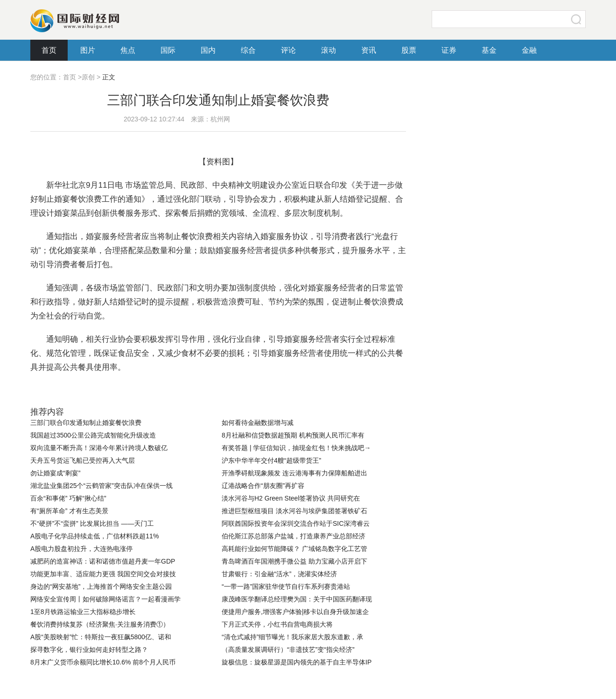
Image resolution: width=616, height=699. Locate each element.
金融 (529, 50)
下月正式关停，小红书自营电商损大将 (277, 624)
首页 (49, 50)
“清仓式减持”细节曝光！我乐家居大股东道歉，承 (292, 637)
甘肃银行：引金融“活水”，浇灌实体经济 (279, 574)
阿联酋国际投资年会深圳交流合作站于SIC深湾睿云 (296, 523)
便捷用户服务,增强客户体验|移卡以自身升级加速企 (295, 612)
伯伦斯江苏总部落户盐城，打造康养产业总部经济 (294, 536)
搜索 (576, 19)
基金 (489, 50)
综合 (248, 50)
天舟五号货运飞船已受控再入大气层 (83, 460)
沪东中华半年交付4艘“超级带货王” (271, 460)
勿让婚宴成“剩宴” (55, 473)
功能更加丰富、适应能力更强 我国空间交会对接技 (103, 574)
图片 (88, 50)
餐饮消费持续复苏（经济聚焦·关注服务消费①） (100, 624)
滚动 (329, 50)
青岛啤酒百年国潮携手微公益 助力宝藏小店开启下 (294, 561)
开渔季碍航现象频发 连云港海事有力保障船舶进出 (294, 473)
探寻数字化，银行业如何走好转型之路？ (89, 650)
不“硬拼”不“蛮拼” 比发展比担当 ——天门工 (92, 523)
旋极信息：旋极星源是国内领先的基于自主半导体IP (297, 662)
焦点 (128, 50)
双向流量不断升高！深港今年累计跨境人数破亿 (99, 448)
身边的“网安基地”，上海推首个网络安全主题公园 (101, 586)
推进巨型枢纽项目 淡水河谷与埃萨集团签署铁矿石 (294, 511)
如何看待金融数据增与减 (258, 423)
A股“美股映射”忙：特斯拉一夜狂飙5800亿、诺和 (101, 637)
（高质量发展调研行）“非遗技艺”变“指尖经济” (288, 650)
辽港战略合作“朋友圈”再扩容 (263, 486)
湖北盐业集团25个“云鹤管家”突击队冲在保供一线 (101, 486)
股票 (409, 50)
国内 (208, 50)
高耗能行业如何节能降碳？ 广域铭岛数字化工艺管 (294, 549)
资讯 (369, 50)
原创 (88, 77)
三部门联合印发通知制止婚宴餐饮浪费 (86, 423)
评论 (288, 50)
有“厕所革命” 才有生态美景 (69, 511)
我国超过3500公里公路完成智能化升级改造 (93, 435)
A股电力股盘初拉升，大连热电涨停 (81, 549)
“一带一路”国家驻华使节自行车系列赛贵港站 (286, 586)
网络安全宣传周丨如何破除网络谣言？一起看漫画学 (105, 599)
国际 (168, 50)
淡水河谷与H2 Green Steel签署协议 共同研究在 (291, 498)
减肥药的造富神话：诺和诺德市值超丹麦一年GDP (103, 561)
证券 (449, 50)
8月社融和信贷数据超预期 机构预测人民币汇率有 (293, 435)
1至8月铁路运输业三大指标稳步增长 (83, 612)
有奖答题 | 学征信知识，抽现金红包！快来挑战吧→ (296, 448)
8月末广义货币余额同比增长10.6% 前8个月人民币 (103, 662)
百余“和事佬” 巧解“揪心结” (68, 498)
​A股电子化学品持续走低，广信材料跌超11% (94, 536)
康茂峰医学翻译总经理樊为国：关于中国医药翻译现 (297, 599)
